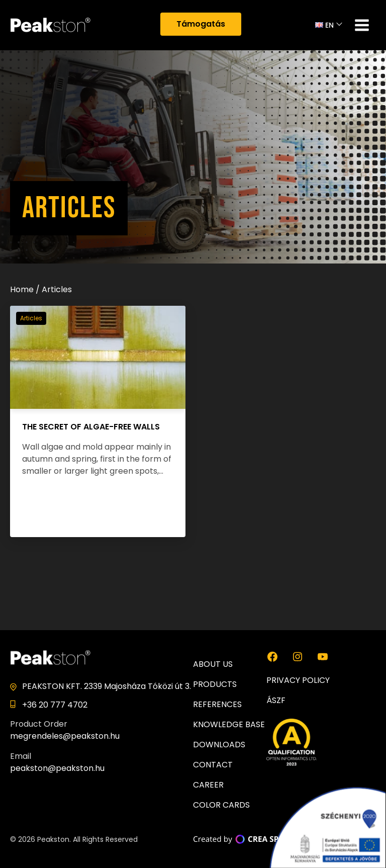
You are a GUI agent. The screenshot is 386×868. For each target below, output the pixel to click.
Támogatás (201, 24)
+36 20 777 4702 (55, 705)
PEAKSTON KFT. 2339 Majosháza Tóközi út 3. (107, 686)
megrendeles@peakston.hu (65, 736)
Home (22, 289)
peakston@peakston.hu (57, 768)
